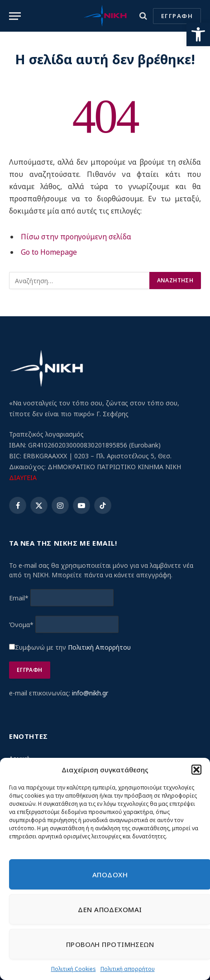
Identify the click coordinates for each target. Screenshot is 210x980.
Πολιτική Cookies (74, 969)
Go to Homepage (49, 252)
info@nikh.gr (90, 693)
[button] (198, 34)
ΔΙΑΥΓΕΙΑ (23, 478)
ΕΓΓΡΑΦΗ (177, 16)
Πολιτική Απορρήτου (99, 647)
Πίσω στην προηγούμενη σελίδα (76, 237)
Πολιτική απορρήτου (128, 969)
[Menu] (15, 16)
